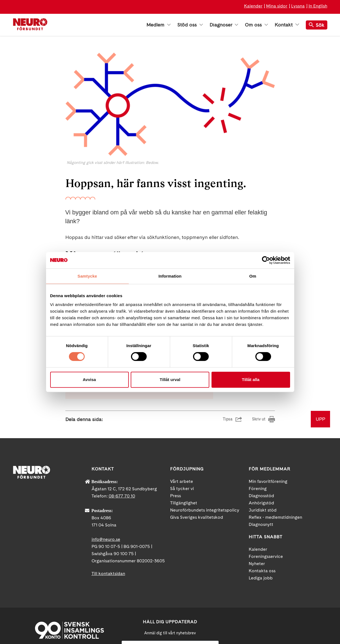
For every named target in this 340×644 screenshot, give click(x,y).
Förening (258, 429)
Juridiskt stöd (263, 451)
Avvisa (89, 380)
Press (176, 436)
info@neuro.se (106, 480)
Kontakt (287, 25)
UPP (320, 360)
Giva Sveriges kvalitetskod (197, 458)
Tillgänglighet (184, 444)
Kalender (253, 6)
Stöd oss (190, 25)
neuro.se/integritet (170, 614)
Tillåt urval (170, 380)
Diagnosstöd (261, 436)
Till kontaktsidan (108, 514)
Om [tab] (253, 276)
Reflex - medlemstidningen (275, 458)
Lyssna (298, 6)
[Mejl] (170, 587)
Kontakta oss (262, 511)
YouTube (274, 596)
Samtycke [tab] (87, 276)
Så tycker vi (182, 429)
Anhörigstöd (261, 444)
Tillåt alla (251, 380)
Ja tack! (170, 627)
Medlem (159, 25)
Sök (317, 25)
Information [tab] (170, 276)
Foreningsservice (266, 497)
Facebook (249, 596)
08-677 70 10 (122, 437)
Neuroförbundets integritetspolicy (205, 451)
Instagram (298, 596)
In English (318, 6)
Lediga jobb (261, 519)
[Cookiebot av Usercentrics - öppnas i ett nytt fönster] (266, 260)
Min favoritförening (268, 422)
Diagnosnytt (261, 465)
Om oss (256, 25)
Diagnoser (224, 25)
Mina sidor (277, 6)
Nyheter (257, 504)
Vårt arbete (182, 422)
